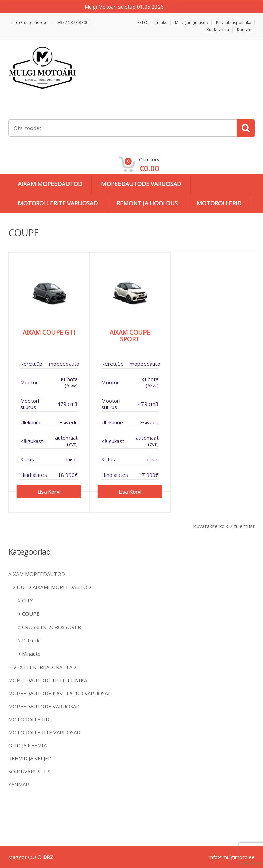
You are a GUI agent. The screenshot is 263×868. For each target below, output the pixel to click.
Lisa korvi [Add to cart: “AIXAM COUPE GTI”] (49, 492)
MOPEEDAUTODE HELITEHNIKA (48, 680)
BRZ (48, 857)
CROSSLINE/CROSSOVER (52, 627)
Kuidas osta (218, 30)
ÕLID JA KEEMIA (27, 745)
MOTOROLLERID (219, 203)
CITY (28, 600)
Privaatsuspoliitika (234, 22)
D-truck (31, 640)
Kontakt (244, 30)
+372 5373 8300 (73, 22)
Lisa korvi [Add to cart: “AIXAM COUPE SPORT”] (130, 492)
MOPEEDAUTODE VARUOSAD (141, 184)
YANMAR (19, 784)
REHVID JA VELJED (30, 758)
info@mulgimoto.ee (30, 22)
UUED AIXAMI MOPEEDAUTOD (54, 587)
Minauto (31, 654)
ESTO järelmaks (152, 22)
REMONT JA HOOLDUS (147, 203)
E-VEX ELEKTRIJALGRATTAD (42, 667)
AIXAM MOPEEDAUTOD (50, 184)
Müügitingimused (192, 22)
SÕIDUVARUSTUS (29, 771)
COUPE (31, 614)
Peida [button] (172, 7)
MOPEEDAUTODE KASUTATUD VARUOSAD (60, 693)
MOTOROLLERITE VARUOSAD (58, 203)
